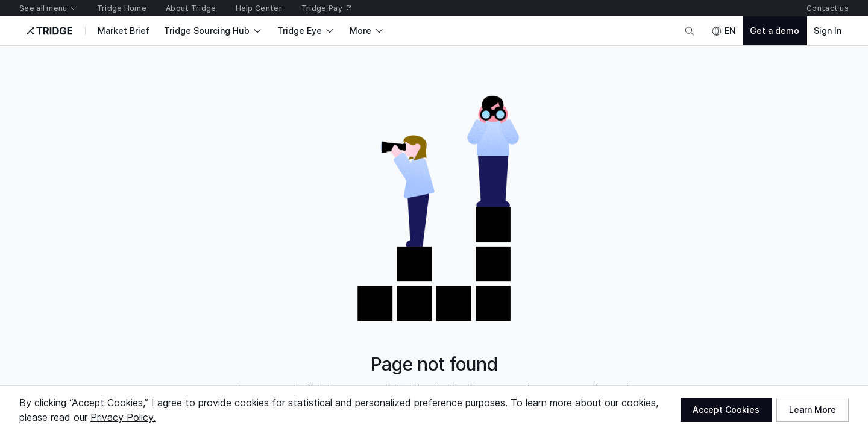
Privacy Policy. (123, 417)
